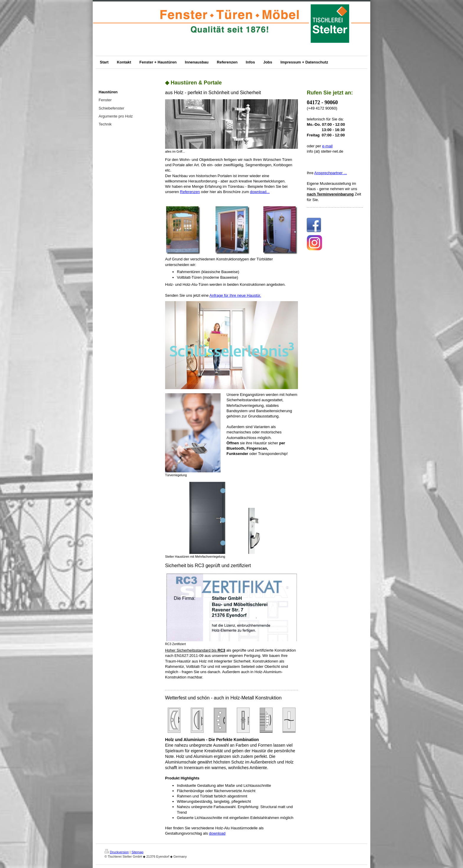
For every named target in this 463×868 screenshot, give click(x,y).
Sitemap (137, 852)
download (217, 833)
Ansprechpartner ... (331, 173)
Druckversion (117, 852)
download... (260, 192)
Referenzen (190, 192)
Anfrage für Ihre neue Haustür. (235, 295)
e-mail (327, 146)
